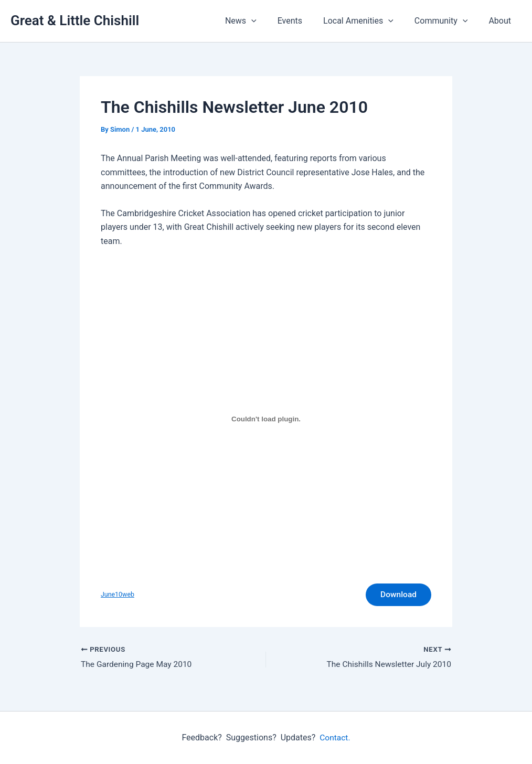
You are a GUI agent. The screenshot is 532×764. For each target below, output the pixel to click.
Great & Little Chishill (75, 20)
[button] (270, 21)
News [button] (260, 21)
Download (397, 595)
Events (305, 21)
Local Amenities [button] (369, 21)
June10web (118, 595)
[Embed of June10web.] (266, 419)
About (502, 21)
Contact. (335, 738)
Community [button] (448, 21)
